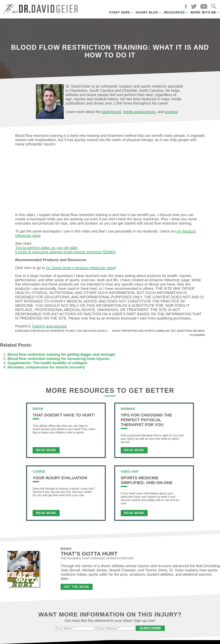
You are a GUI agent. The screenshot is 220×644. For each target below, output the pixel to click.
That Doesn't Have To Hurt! (64, 415)
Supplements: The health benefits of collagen (47, 363)
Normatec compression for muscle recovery (46, 367)
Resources (174, 12)
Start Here (120, 12)
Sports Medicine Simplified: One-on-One (147, 480)
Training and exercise (49, 326)
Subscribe (150, 628)
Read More (46, 450)
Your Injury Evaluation (60, 478)
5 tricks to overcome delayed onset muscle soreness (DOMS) (66, 252)
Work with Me (203, 12)
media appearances (139, 112)
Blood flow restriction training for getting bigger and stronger (61, 354)
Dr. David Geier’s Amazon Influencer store (81, 268)
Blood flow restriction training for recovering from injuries (58, 359)
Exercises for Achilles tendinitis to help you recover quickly (61, 331)
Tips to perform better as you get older (46, 248)
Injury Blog (147, 12)
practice (171, 112)
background (111, 112)
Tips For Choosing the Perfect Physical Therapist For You (146, 420)
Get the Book (77, 587)
